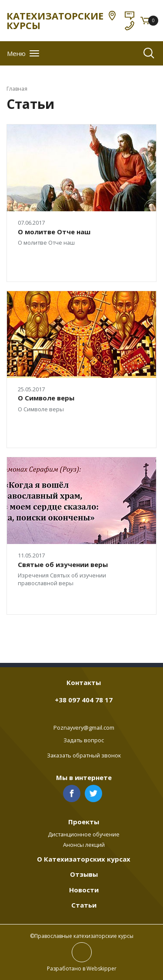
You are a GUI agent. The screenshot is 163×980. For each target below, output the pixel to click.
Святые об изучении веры (63, 564)
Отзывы (84, 874)
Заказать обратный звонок (84, 755)
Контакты (84, 682)
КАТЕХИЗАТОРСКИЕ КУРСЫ (55, 20)
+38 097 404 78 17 (84, 700)
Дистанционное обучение (84, 834)
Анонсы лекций (84, 845)
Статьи (84, 905)
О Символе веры (46, 398)
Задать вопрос (84, 740)
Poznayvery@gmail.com (84, 728)
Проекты (84, 822)
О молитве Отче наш (54, 232)
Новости (84, 890)
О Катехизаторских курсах (84, 859)
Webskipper (101, 969)
